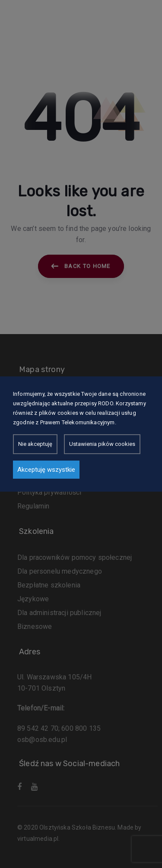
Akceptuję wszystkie (46, 470)
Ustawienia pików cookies (102, 444)
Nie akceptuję (35, 444)
